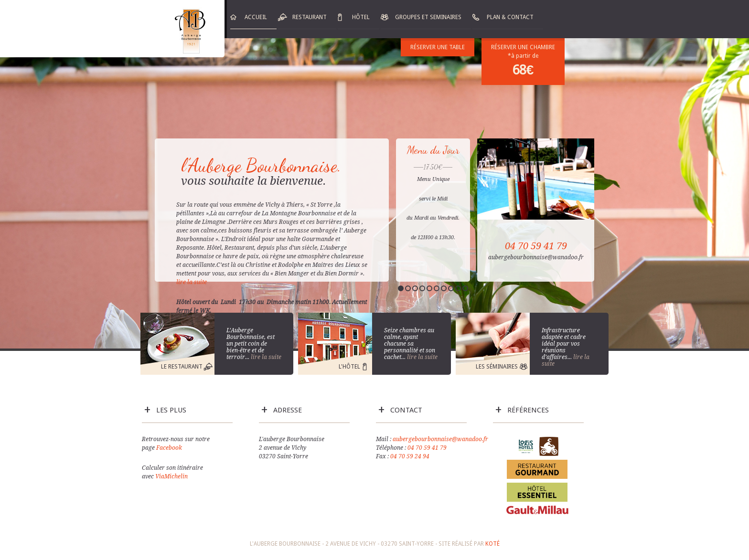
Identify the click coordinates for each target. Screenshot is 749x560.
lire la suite (192, 282)
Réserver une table (438, 47)
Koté (492, 544)
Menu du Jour (433, 150)
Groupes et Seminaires (428, 17)
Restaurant (310, 17)
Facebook (169, 448)
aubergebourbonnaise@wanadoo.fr (440, 439)
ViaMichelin (171, 476)
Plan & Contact (510, 17)
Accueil (256, 17)
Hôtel (361, 17)
